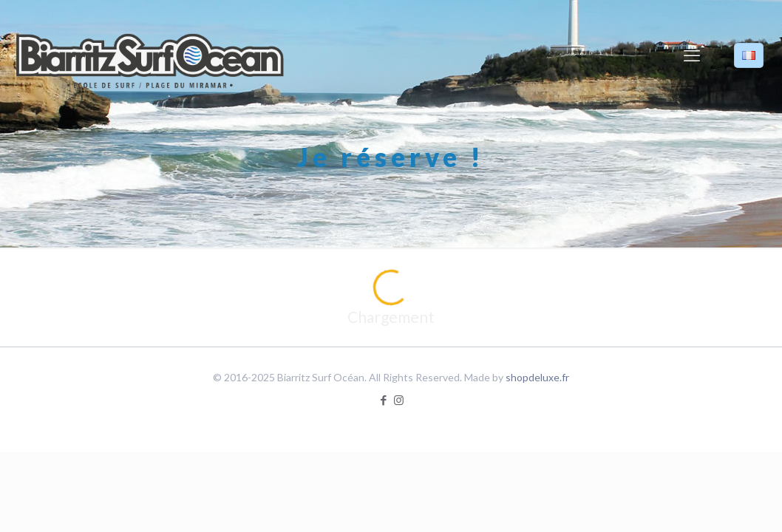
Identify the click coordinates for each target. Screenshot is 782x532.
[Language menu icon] (749, 55)
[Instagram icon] (399, 400)
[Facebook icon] (383, 400)
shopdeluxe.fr (537, 377)
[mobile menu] (692, 55)
